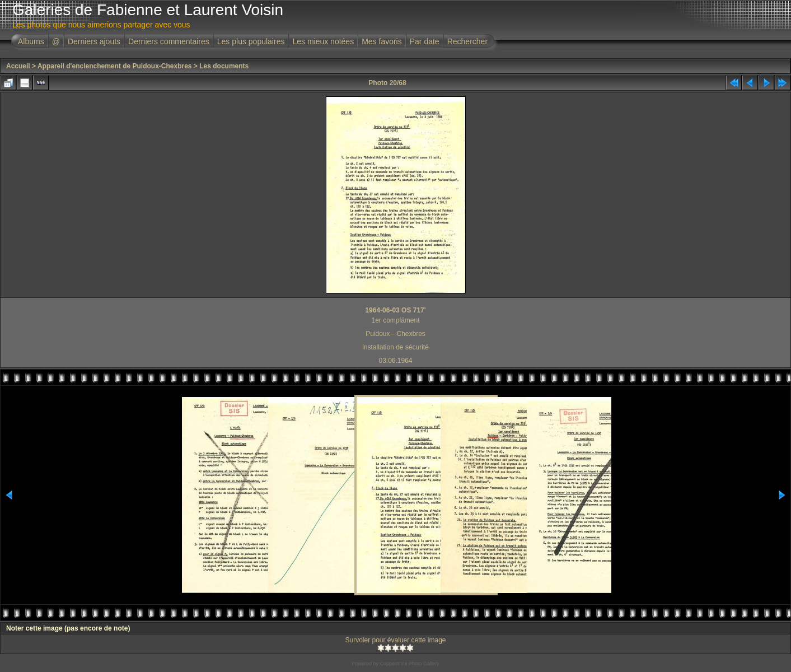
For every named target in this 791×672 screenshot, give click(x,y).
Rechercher (467, 41)
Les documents (224, 66)
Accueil (18, 66)
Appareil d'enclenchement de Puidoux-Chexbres (115, 66)
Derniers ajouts (94, 41)
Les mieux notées (323, 41)
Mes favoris (382, 41)
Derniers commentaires (169, 41)
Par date (425, 41)
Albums (31, 41)
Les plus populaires (251, 41)
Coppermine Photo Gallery (409, 664)
